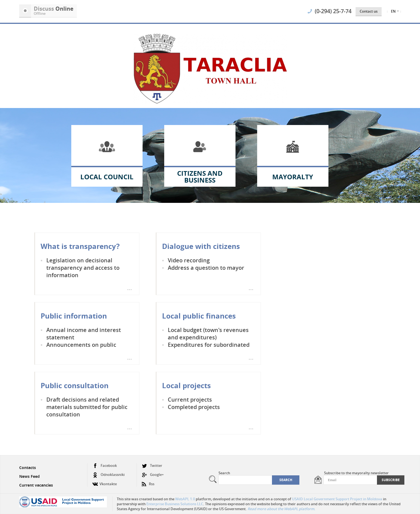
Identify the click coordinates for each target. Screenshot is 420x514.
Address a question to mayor (206, 268)
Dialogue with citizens (201, 246)
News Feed (29, 476)
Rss (148, 482)
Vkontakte (105, 482)
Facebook (105, 466)
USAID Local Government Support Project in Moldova (337, 499)
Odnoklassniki (109, 475)
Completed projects (194, 407)
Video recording (189, 260)
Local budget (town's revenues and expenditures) (208, 334)
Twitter (152, 466)
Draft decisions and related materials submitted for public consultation (87, 407)
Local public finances (199, 316)
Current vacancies (36, 485)
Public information (74, 316)
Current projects (190, 400)
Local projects (186, 385)
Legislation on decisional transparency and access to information (83, 268)
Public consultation (75, 385)
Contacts (28, 468)
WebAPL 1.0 (185, 499)
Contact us (369, 11)
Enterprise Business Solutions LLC (175, 504)
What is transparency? (80, 246)
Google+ (153, 475)
